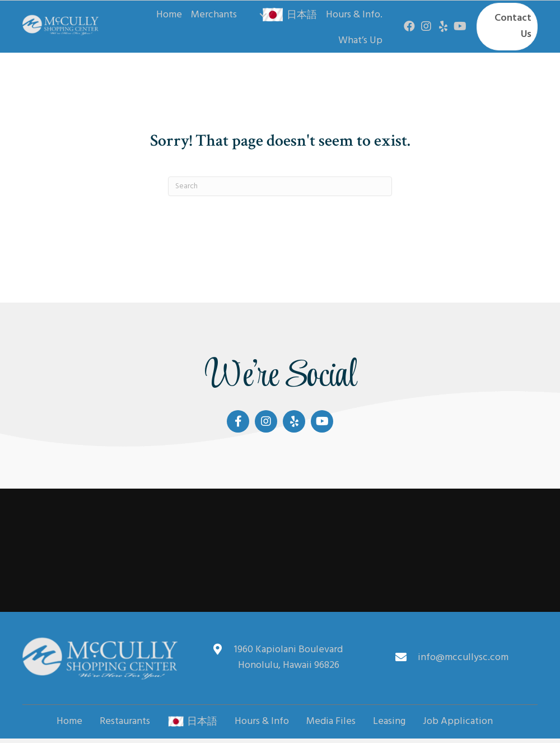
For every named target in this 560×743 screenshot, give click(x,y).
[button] (263, 15)
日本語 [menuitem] (192, 722)
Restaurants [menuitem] (125, 721)
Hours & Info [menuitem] (262, 721)
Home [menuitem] (69, 721)
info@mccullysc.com (463, 658)
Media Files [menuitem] (331, 721)
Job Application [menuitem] (458, 721)
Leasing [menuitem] (389, 721)
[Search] (280, 186)
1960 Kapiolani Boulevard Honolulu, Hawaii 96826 (288, 658)
